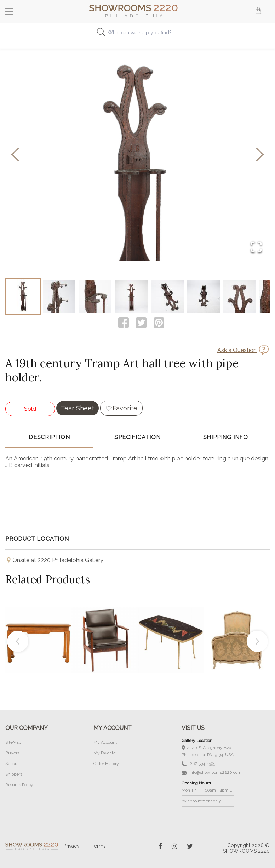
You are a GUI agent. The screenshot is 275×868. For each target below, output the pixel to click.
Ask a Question (237, 350)
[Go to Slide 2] (59, 296)
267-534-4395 (198, 764)
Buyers (12, 753)
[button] (137, 155)
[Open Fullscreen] (256, 247)
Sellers (12, 764)
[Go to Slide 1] (23, 296)
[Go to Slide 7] (240, 296)
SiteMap (13, 742)
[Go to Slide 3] (95, 296)
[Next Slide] (260, 155)
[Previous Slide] (15, 155)
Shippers (14, 774)
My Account (105, 742)
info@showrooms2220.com (211, 772)
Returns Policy (19, 785)
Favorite (125, 408)
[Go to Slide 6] (204, 296)
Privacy (71, 846)
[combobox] (137, 35)
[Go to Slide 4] (131, 296)
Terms (99, 846)
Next (257, 641)
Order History (106, 764)
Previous (18, 641)
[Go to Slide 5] (167, 296)
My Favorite (105, 753)
